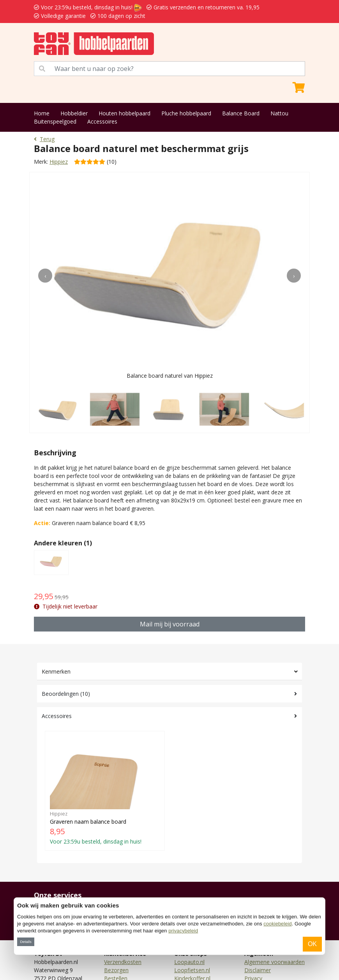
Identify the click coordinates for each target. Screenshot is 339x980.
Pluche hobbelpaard (186, 113)
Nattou (279, 113)
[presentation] (45, 276)
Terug (44, 139)
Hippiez (59, 162)
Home (42, 113)
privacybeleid (183, 931)
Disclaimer (258, 970)
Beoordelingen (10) (66, 694)
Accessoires (102, 121)
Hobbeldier (74, 113)
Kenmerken (56, 671)
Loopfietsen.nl (192, 970)
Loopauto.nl (189, 962)
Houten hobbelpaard (124, 113)
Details (26, 942)
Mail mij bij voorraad (170, 624)
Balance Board (241, 113)
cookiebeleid (277, 924)
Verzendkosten (123, 962)
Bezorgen (116, 970)
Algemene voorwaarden (275, 962)
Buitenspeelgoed (55, 121)
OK (312, 944)
